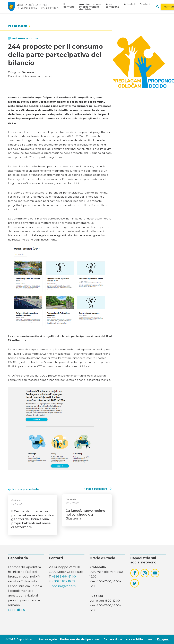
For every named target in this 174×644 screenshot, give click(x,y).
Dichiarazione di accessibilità (123, 639)
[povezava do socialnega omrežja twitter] (135, 583)
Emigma (163, 639)
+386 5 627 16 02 (63, 581)
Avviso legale (48, 639)
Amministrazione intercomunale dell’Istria (90, 7)
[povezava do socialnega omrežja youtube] (155, 573)
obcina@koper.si (64, 586)
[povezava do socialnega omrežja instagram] (145, 573)
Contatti (145, 4)
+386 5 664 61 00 (64, 576)
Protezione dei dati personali (80, 639)
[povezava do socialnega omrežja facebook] (135, 573)
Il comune (69, 5)
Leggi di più (17, 610)
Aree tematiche (113, 5)
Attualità (129, 4)
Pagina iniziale (18, 26)
